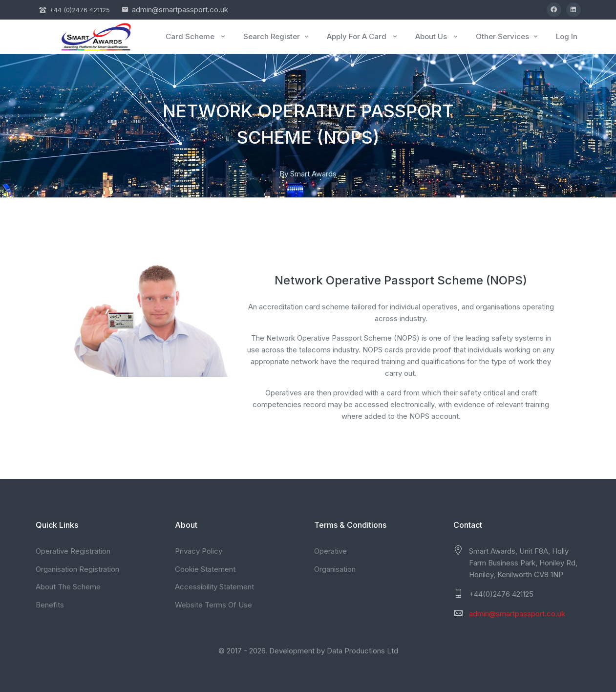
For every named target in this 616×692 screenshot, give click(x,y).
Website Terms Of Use (213, 605)
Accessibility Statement (214, 587)
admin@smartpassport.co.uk (180, 10)
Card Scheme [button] (196, 36)
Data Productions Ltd (362, 651)
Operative (330, 551)
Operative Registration (73, 551)
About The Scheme (68, 587)
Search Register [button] (277, 36)
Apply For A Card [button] (363, 36)
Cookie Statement (205, 569)
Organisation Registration (77, 569)
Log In (567, 36)
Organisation (335, 569)
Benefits (50, 605)
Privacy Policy (199, 551)
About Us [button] (437, 36)
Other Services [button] (508, 36)
